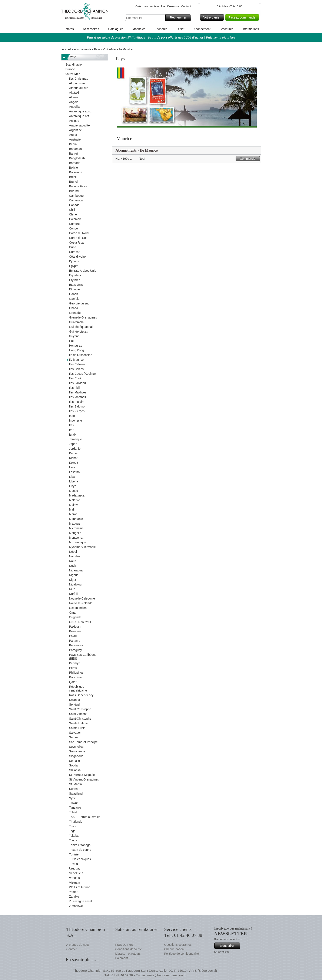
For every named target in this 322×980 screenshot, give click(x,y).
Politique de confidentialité (182, 954)
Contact (186, 6)
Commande (249, 159)
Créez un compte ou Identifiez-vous (157, 6)
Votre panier (213, 17)
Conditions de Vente (129, 949)
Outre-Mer (110, 49)
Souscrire (230, 946)
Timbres (69, 29)
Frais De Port (124, 945)
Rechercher (180, 18)
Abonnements (83, 49)
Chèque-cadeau (175, 949)
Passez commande (243, 17)
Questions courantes (178, 945)
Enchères (161, 29)
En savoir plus (222, 952)
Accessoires (91, 29)
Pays (97, 49)
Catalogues (116, 29)
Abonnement (202, 29)
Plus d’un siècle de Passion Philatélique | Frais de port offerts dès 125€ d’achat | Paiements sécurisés (161, 37)
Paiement (122, 958)
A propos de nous (78, 945)
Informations (251, 29)
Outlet (180, 29)
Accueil (67, 49)
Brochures (226, 29)
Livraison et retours (128, 954)
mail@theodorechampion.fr (166, 975)
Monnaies (139, 29)
